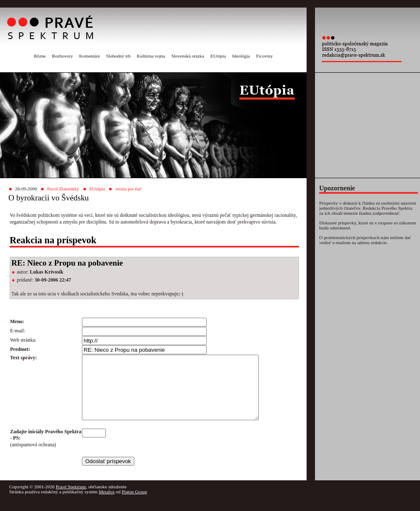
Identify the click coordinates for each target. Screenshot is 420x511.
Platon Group (134, 504)
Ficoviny (265, 56)
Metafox (107, 504)
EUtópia (218, 56)
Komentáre (89, 56)
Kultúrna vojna (151, 56)
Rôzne (40, 56)
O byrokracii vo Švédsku (49, 198)
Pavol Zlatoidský (63, 189)
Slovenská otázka (188, 56)
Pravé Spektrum (71, 499)
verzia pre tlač (128, 189)
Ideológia (241, 56)
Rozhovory (63, 56)
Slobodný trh (118, 56)
